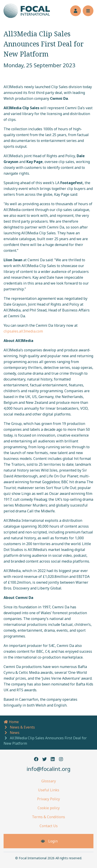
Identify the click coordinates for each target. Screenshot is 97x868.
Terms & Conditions (48, 817)
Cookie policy (49, 808)
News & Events (22, 727)
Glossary (49, 781)
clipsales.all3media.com (23, 331)
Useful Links (49, 790)
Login (48, 841)
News (15, 733)
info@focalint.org (48, 769)
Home (11, 722)
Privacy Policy (48, 799)
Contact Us (49, 826)
